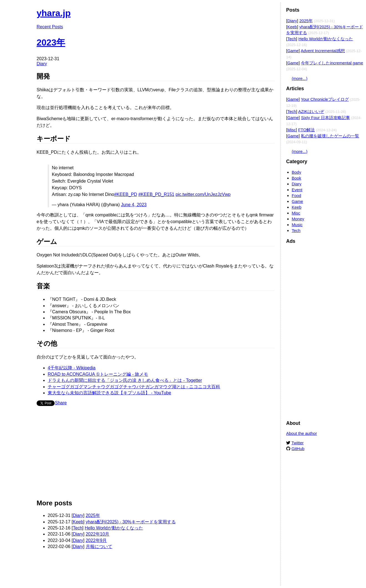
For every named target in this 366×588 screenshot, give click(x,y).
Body (296, 172)
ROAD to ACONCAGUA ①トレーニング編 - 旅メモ (98, 374)
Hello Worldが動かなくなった (114, 528)
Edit (271, 10)
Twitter (298, 443)
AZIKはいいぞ (311, 111)
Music (297, 225)
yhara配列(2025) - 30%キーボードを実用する (131, 522)
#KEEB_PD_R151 (156, 194)
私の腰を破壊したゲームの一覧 (330, 136)
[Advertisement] (156, 455)
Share (61, 403)
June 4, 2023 (134, 205)
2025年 (93, 515)
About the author (302, 433)
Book (296, 178)
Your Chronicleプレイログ (325, 99)
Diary (42, 64)
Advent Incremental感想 (323, 51)
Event (297, 190)
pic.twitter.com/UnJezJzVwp (203, 194)
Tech (78, 528)
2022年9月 (96, 540)
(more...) (300, 78)
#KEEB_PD (126, 194)
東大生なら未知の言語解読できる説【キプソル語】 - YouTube (109, 393)
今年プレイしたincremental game (332, 63)
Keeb (78, 522)
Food (296, 195)
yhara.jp (54, 13)
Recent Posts (50, 27)
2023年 (51, 42)
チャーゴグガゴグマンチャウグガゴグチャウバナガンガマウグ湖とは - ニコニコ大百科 (134, 387)
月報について (99, 547)
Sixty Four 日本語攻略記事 (325, 118)
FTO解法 (306, 130)
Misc (292, 130)
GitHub (298, 449)
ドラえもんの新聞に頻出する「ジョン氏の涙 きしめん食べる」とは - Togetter (125, 380)
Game (293, 51)
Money (298, 219)
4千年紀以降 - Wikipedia (72, 368)
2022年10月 (97, 534)
